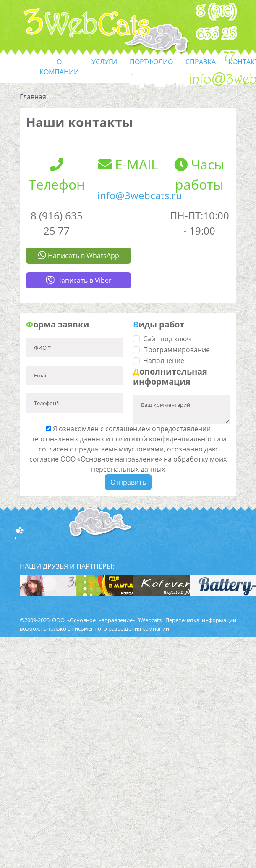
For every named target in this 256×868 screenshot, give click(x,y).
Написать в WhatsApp (79, 256)
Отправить (128, 482)
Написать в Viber (79, 280)
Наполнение (164, 361)
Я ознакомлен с (128, 449)
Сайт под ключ (167, 339)
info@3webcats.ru (140, 195)
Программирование (176, 350)
